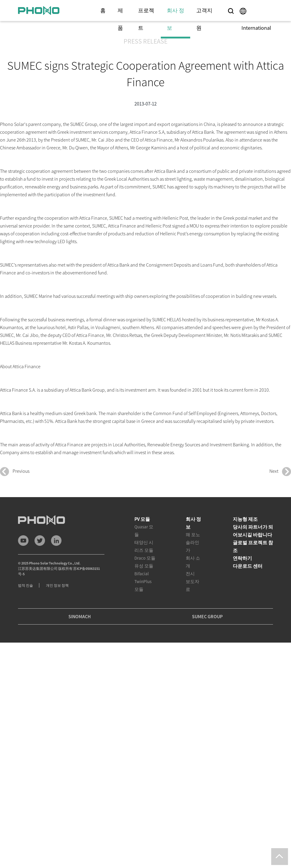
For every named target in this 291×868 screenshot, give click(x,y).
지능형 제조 (245, 519)
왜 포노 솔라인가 (193, 542)
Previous (15, 472)
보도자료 (192, 585)
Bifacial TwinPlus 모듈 (143, 581)
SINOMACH (80, 616)
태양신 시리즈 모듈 (144, 546)
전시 (190, 574)
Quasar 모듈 (144, 531)
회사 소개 (193, 562)
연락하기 (242, 558)
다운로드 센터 (248, 566)
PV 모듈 (142, 519)
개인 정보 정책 (57, 585)
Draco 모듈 (145, 558)
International (256, 28)
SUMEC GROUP (207, 616)
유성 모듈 (144, 566)
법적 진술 (25, 585)
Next (280, 472)
